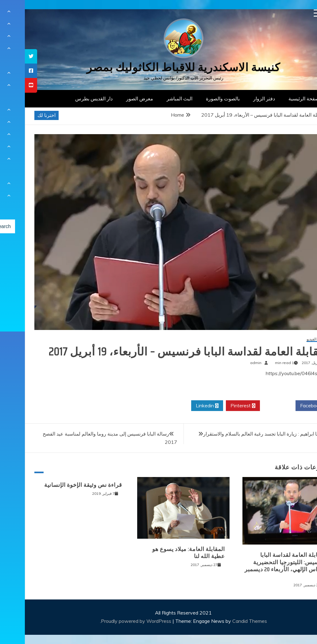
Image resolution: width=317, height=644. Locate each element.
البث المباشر (155, 99)
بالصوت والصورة (198, 99)
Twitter (253, 406)
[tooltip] (6, 56)
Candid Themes (225, 621)
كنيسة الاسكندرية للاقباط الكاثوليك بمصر (158, 67)
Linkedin (182, 406)
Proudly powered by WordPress (112, 621)
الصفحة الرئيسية (280, 99)
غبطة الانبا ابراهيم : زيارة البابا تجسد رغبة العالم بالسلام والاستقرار (244, 434)
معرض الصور (115, 99)
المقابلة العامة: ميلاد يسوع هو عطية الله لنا (164, 553)
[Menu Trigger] (293, 13)
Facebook (288, 406)
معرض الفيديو (292, 339)
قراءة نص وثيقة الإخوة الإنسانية (58, 485)
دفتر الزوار (239, 99)
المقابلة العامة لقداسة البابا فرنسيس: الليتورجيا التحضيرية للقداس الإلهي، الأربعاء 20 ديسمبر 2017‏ (261, 566)
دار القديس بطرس (69, 99)
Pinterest (218, 406)
